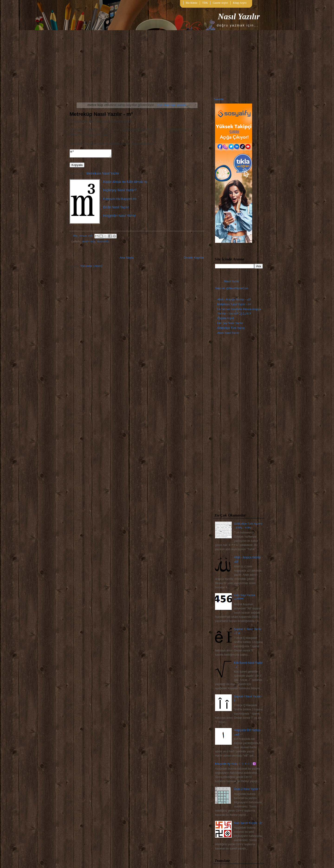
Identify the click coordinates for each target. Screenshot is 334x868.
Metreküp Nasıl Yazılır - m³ (101, 114)
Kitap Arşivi (240, 3)
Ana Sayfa (127, 259)
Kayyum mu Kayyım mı (120, 200)
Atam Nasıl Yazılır (228, 333)
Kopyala (77, 166)
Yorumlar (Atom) (91, 267)
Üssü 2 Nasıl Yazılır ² (247, 789)
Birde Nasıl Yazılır (116, 208)
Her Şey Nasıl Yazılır (230, 323)
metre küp (89, 243)
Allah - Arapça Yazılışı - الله (234, 299)
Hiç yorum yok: (84, 237)
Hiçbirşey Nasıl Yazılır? (120, 192)
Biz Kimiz (192, 3)
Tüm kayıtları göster (172, 105)
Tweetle (219, 99)
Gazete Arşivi (220, 3)
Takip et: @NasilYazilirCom (232, 288)
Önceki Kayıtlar (194, 259)
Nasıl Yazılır (239, 16)
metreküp (103, 243)
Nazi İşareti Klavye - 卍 (248, 823)
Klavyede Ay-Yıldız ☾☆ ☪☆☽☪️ (236, 764)
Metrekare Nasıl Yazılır (103, 175)
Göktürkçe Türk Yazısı (231, 328)
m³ (93, 154)
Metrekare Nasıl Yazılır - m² (234, 304)
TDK (205, 3)
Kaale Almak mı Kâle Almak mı (125, 183)
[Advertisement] (239, 425)
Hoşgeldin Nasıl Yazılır (119, 217)
